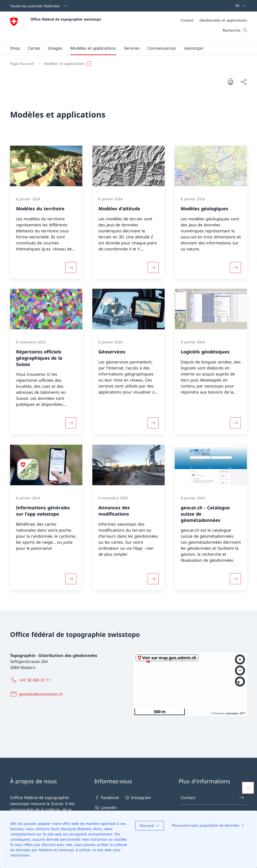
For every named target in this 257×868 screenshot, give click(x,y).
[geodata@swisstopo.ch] (38, 694)
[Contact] (187, 20)
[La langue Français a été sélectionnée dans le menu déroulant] (239, 6)
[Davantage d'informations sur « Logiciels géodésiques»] (235, 423)
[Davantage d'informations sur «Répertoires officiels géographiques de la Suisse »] (71, 423)
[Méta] (214, 20)
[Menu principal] (124, 48)
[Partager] (243, 82)
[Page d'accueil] (22, 64)
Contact (213, 798)
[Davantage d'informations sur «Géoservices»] (153, 423)
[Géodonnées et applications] (223, 20)
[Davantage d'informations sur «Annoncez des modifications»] (153, 579)
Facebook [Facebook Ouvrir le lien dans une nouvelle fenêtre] (107, 798)
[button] (34, 48)
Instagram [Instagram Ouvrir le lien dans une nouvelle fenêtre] (137, 798)
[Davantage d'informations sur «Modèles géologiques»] (235, 267)
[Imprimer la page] (230, 81)
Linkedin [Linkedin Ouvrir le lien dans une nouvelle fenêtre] (106, 808)
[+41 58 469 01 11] (31, 680)
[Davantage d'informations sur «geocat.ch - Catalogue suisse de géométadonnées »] (235, 579)
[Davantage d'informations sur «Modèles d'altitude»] (153, 267)
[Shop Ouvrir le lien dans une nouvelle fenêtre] (15, 48)
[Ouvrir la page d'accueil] (56, 26)
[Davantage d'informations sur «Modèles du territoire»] (71, 267)
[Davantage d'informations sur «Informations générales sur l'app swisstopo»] (71, 579)
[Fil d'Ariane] (126, 64)
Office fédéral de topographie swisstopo (66, 19)
